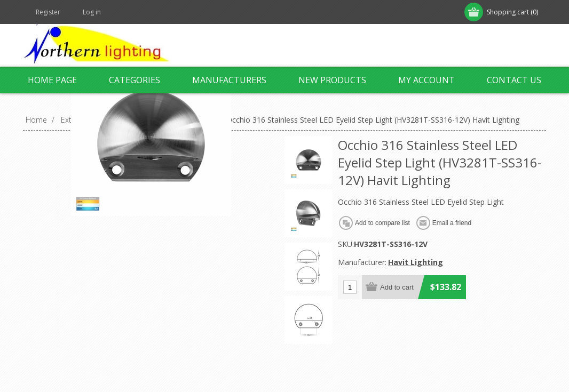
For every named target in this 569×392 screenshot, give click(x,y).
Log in (92, 12)
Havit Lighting (416, 262)
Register (48, 12)
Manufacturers (229, 80)
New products (332, 80)
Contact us (514, 80)
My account (426, 80)
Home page (52, 80)
